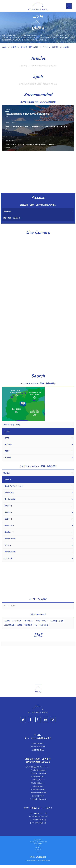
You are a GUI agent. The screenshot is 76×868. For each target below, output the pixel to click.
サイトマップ (38, 853)
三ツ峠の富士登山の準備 (38, 776)
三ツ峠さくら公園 (57, 624)
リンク (38, 855)
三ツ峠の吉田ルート (38, 783)
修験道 (20, 628)
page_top (38, 692)
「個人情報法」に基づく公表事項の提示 (38, 845)
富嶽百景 (29, 628)
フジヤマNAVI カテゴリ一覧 (38, 820)
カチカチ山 (44, 628)
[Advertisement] (38, 176)
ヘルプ (38, 849)
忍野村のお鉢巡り (38, 753)
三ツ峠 (8, 624)
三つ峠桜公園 (10, 628)
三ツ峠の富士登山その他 (38, 802)
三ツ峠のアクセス (38, 799)
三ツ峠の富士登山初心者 (38, 796)
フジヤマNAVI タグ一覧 (38, 823)
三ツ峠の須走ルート (38, 786)
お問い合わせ (38, 851)
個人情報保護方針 (38, 843)
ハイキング (17, 624)
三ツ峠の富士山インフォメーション (38, 770)
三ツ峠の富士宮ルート (38, 793)
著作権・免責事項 (38, 847)
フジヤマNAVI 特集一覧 (38, 826)
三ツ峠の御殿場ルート (38, 789)
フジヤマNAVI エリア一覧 (38, 816)
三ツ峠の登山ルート (38, 780)
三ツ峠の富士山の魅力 (38, 773)
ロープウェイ (29, 624)
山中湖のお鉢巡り (38, 747)
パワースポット (42, 624)
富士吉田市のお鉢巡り (38, 750)
